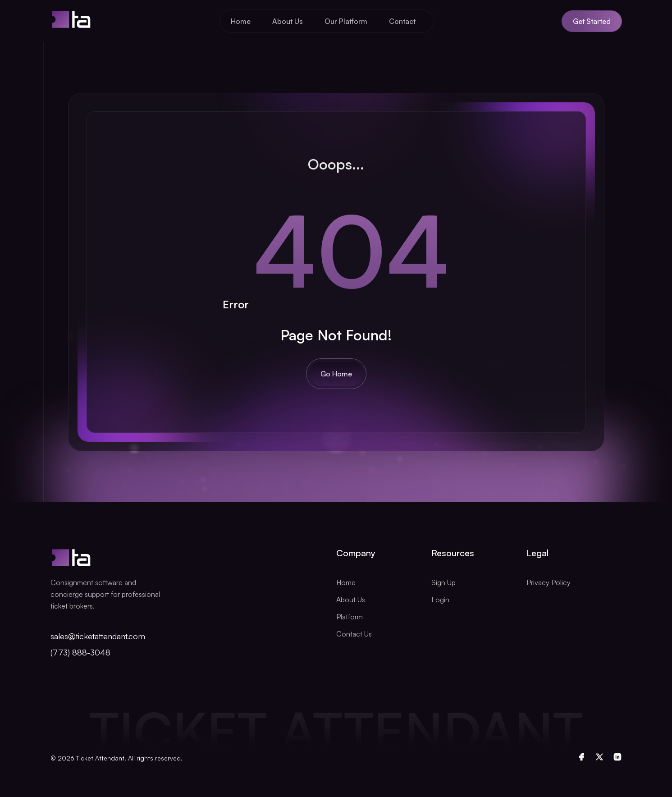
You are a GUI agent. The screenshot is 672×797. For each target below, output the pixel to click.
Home (241, 21)
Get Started (592, 21)
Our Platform (346, 21)
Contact (402, 21)
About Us (288, 21)
